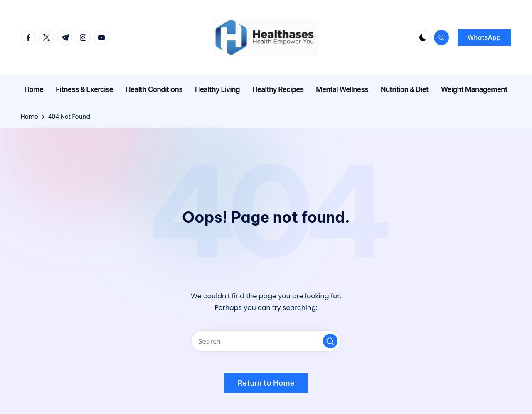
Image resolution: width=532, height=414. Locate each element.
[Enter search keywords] (266, 341)
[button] (484, 37)
